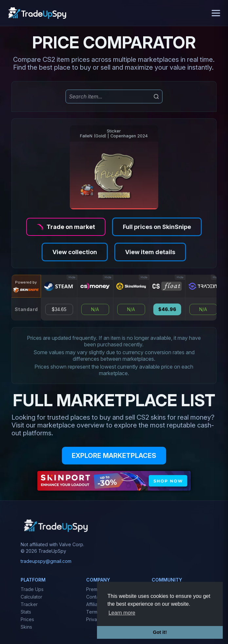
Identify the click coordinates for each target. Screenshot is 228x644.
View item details (150, 252)
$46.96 (167, 309)
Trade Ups (32, 589)
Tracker (29, 604)
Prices (27, 619)
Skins (26, 627)
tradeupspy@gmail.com (46, 561)
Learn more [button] (122, 613)
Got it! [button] (160, 632)
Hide (72, 277)
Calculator (31, 597)
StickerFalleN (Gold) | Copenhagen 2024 (114, 133)
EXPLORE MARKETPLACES (114, 456)
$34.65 (59, 309)
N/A (95, 309)
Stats (26, 612)
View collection (75, 252)
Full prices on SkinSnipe (157, 227)
